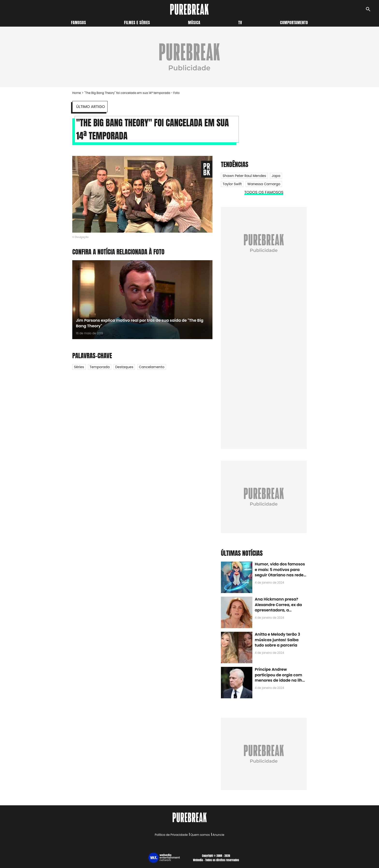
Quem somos (200, 835)
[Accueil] (189, 9)
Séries (79, 367)
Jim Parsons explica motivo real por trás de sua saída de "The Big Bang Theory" (140, 323)
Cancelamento (152, 367)
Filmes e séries (137, 23)
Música (194, 23)
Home (77, 93)
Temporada (100, 367)
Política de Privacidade (171, 835)
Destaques (124, 367)
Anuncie (218, 835)
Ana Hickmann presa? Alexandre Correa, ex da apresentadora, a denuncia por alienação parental (278, 610)
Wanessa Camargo (264, 184)
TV (240, 23)
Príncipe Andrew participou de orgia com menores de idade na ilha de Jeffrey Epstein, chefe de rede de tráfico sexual (280, 680)
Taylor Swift (232, 184)
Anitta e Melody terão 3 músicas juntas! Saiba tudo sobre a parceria (277, 640)
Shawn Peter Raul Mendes (244, 176)
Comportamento (294, 23)
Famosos (79, 23)
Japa (276, 176)
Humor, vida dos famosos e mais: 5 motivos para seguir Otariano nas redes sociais (280, 572)
